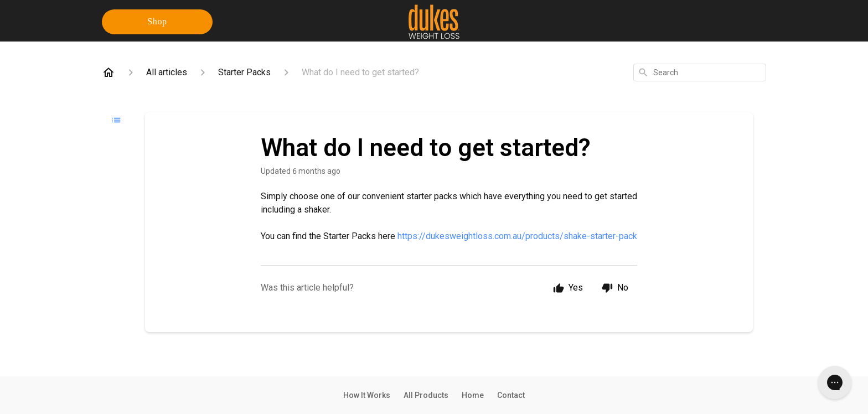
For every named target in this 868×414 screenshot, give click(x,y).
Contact (511, 395)
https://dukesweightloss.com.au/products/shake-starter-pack (517, 236)
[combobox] (700, 73)
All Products (426, 395)
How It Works (367, 395)
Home (473, 395)
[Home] (108, 73)
